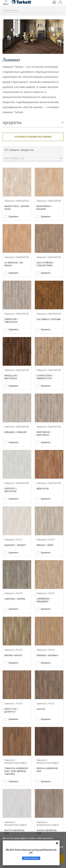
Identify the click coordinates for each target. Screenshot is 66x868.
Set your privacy (31, 858)
